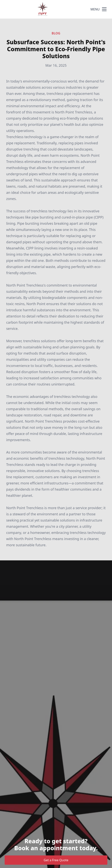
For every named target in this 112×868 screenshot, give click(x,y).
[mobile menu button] (104, 9)
